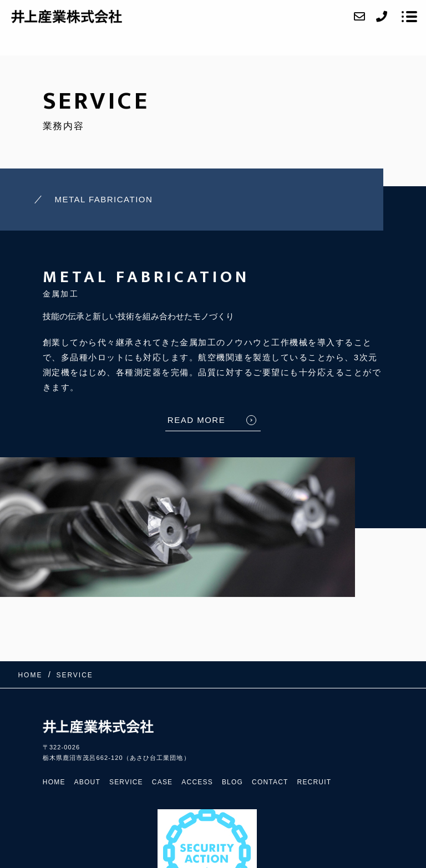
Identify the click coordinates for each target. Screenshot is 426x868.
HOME (54, 782)
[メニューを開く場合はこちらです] (409, 17)
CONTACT (270, 782)
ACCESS (197, 782)
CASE (162, 782)
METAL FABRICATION (103, 199)
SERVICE (126, 782)
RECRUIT (315, 782)
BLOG (232, 782)
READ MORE (196, 420)
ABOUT (87, 782)
